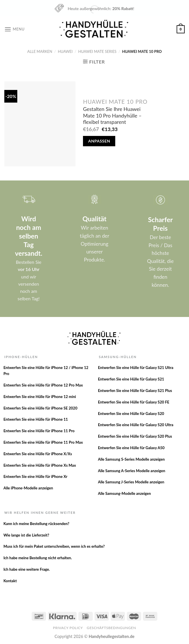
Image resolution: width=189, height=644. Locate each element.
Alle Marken (40, 51)
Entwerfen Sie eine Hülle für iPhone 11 (36, 419)
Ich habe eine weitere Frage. (27, 569)
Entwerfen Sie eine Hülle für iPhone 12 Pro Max (43, 385)
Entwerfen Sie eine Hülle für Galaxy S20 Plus (135, 436)
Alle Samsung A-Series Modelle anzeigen (132, 471)
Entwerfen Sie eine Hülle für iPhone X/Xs (38, 454)
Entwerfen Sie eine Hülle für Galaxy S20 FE (134, 402)
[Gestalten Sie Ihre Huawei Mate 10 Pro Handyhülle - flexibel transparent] (40, 124)
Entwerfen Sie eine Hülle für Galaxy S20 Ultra (136, 425)
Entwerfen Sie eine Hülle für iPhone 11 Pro (39, 431)
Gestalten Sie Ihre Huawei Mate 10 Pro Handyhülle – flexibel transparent (112, 116)
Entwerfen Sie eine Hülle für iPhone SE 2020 (40, 408)
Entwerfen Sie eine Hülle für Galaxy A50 (131, 448)
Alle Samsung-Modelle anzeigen (124, 493)
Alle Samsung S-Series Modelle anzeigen (131, 459)
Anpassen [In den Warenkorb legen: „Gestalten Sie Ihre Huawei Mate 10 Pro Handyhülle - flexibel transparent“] (99, 141)
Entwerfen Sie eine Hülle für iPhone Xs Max (40, 465)
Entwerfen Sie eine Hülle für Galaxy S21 (131, 379)
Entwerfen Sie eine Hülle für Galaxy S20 (131, 414)
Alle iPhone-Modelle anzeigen (28, 488)
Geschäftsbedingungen (111, 628)
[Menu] (14, 29)
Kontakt (10, 581)
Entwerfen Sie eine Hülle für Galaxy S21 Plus (135, 391)
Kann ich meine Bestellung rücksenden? (36, 524)
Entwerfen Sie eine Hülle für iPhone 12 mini (40, 397)
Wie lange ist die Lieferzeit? (26, 535)
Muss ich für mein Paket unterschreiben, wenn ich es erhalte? (54, 546)
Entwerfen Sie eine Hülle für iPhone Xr (35, 476)
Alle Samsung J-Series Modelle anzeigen (131, 482)
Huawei (65, 51)
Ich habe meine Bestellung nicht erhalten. (38, 558)
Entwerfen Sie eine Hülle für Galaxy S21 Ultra (136, 368)
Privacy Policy (68, 628)
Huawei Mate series (98, 51)
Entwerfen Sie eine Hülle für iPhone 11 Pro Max (43, 442)
